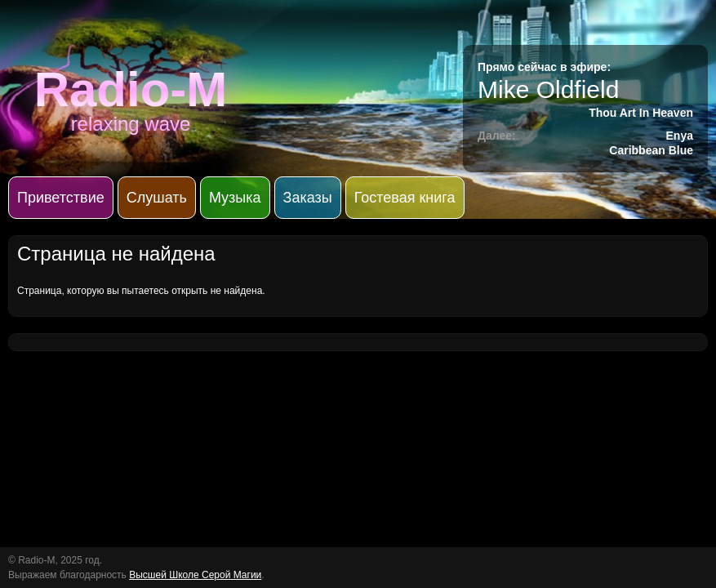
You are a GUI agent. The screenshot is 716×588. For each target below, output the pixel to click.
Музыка (235, 198)
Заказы (308, 198)
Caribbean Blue (651, 150)
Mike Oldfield (548, 89)
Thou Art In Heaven (641, 113)
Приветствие (61, 198)
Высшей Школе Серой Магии (195, 575)
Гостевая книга (405, 198)
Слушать (157, 198)
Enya (680, 136)
